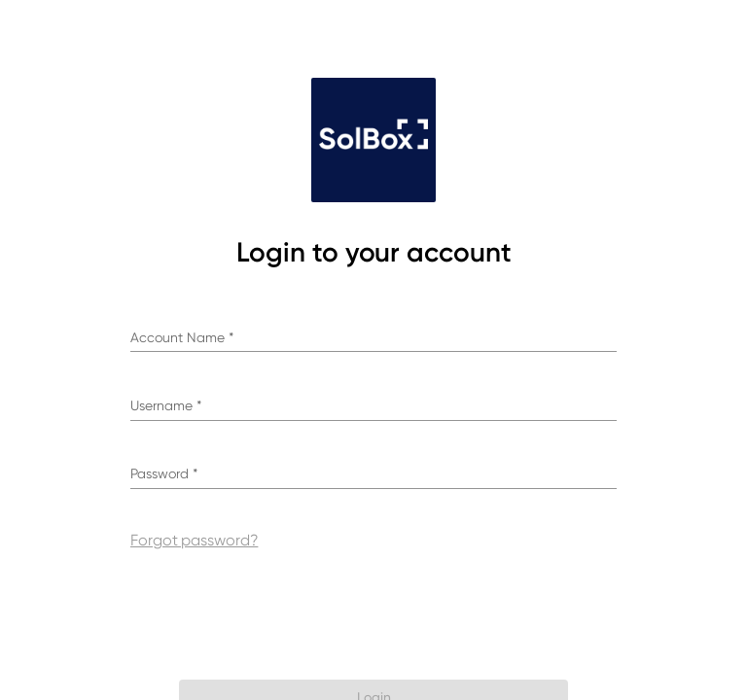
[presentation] (376, 613)
